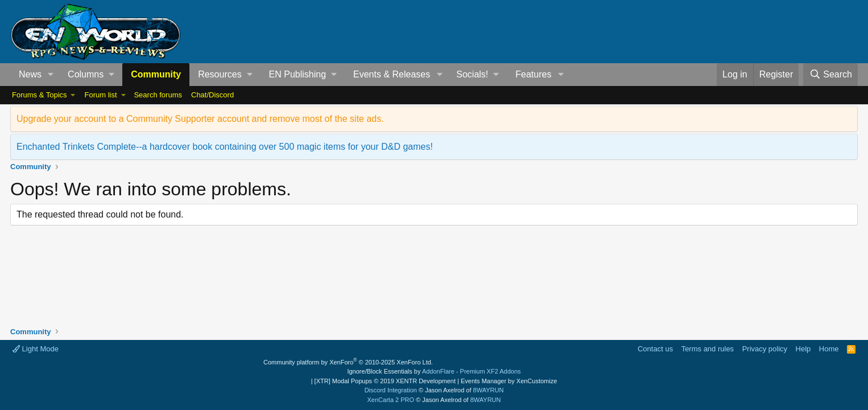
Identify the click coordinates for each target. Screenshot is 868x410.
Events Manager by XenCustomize (509, 381)
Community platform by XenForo (348, 362)
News (30, 74)
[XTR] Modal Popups (385, 381)
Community (156, 74)
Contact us (655, 349)
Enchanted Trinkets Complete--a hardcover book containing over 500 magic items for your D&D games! (225, 147)
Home (829, 349)
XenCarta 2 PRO (391, 400)
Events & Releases (392, 74)
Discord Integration (391, 390)
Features (533, 74)
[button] (51, 75)
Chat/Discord (212, 95)
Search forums (158, 95)
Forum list (100, 95)
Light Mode (36, 349)
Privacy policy (765, 349)
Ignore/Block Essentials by (434, 371)
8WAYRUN (489, 390)
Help (803, 349)
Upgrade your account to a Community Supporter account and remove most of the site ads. (200, 119)
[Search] (830, 75)
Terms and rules (708, 349)
